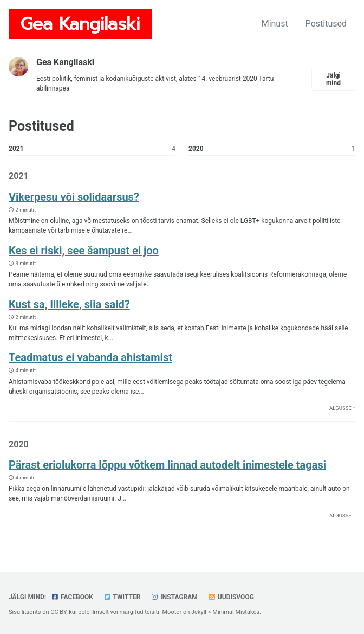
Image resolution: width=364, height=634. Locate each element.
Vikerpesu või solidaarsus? (74, 197)
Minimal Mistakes (236, 612)
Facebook (72, 597)
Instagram (174, 597)
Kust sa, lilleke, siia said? (69, 304)
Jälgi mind (333, 79)
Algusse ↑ (342, 408)
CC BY (58, 612)
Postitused (326, 24)
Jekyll (199, 612)
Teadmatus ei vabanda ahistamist (90, 357)
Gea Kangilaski (80, 24)
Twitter (122, 597)
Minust (275, 24)
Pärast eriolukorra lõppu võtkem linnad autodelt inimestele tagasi (167, 465)
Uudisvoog (231, 597)
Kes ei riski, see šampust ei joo (84, 251)
